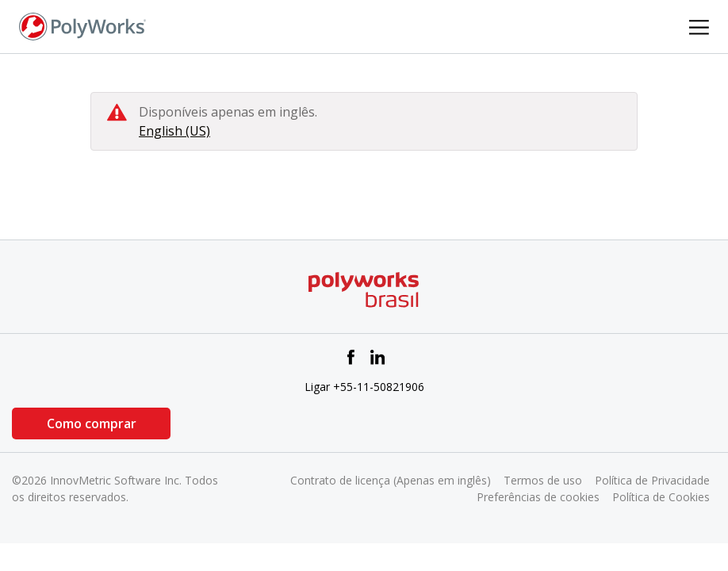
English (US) (174, 131)
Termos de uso (543, 480)
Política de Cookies (661, 497)
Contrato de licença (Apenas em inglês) (391, 480)
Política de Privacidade (652, 480)
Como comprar (92, 423)
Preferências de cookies (538, 497)
